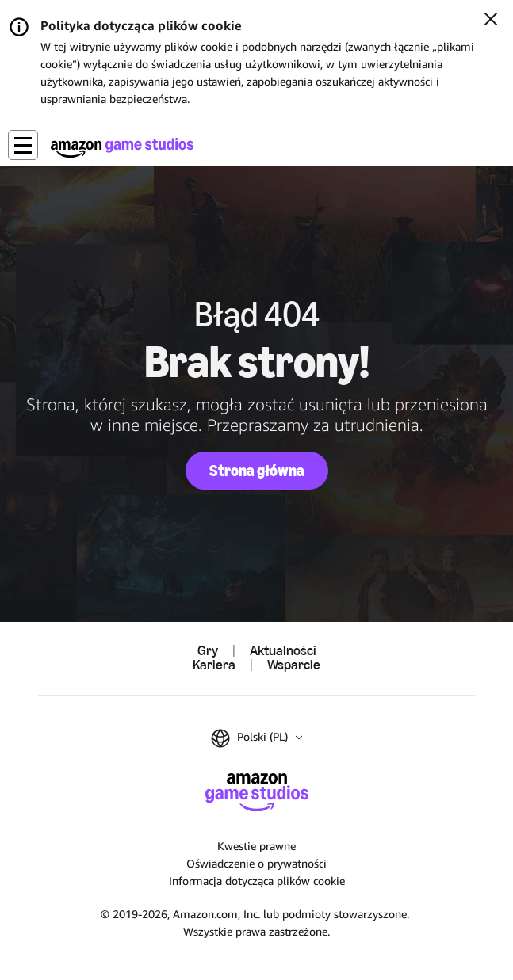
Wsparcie (294, 665)
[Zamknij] (491, 21)
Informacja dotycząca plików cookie (257, 881)
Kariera (214, 665)
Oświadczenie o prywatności (256, 863)
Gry (208, 651)
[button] (23, 145)
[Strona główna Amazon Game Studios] (122, 148)
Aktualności (283, 651)
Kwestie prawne (256, 846)
